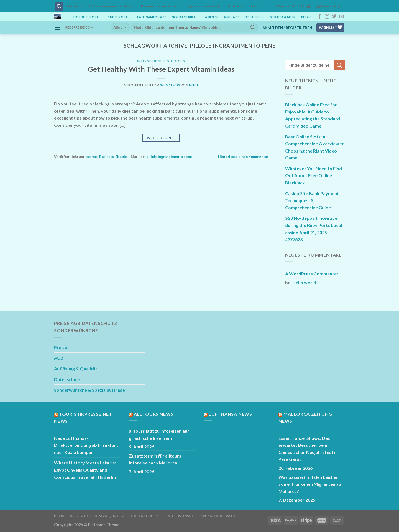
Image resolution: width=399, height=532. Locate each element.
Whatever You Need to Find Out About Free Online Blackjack (314, 175)
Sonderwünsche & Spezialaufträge (89, 390)
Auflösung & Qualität (76, 369)
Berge (306, 17)
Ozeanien (254, 17)
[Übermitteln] (253, 27)
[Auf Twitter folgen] (334, 17)
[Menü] (57, 28)
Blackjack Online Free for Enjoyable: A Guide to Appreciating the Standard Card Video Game (313, 115)
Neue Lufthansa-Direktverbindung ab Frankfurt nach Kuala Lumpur (86, 445)
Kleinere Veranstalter (161, 6)
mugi (193, 85)
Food (257, 6)
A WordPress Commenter (312, 274)
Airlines (236, 6)
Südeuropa (120, 17)
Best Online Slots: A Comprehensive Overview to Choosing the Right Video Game (315, 147)
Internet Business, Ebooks (161, 61)
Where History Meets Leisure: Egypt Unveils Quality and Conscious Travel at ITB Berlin (85, 470)
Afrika (231, 17)
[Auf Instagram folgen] (327, 17)
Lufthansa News (230, 414)
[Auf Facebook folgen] (320, 17)
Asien (211, 17)
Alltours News (154, 414)
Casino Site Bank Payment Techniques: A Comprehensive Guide (312, 200)
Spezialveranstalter (205, 6)
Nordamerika (186, 17)
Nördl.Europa (88, 17)
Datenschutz (67, 379)
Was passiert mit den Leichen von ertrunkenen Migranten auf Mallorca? (311, 484)
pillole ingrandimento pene (169, 157)
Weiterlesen (161, 138)
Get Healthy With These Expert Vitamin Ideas (161, 69)
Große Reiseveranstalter (112, 6)
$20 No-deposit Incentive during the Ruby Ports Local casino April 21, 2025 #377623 (314, 229)
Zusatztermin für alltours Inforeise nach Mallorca (155, 459)
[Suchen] (59, 6)
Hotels (75, 6)
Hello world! (305, 282)
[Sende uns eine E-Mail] (341, 17)
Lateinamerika (152, 17)
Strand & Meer (283, 17)
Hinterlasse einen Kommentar (243, 157)
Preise (61, 347)
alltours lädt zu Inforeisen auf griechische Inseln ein (159, 434)
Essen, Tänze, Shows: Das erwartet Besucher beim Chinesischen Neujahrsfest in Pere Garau (308, 449)
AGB (59, 358)
